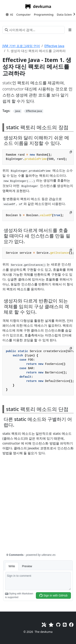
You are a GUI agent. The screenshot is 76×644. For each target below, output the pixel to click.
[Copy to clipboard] (71, 152)
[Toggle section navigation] (70, 30)
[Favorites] (51, 625)
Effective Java (54, 46)
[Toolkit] (44, 625)
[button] (24, 15)
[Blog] (65, 625)
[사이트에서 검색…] (34, 30)
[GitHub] (58, 625)
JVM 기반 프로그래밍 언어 (21, 46)
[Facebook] (71, 625)
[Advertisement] (38, 507)
